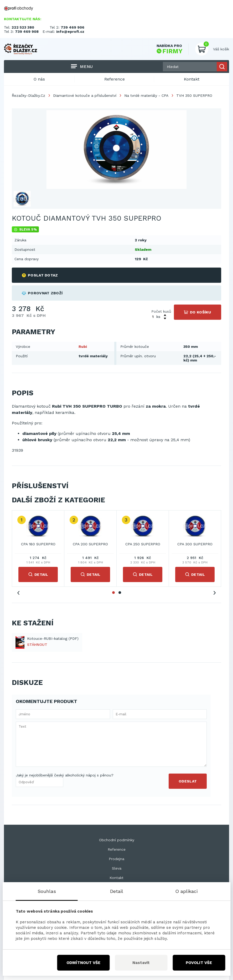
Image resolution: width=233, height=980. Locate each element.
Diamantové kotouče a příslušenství (85, 95)
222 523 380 (23, 27)
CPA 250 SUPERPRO (143, 544)
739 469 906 (73, 27)
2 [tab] (120, 593)
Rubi (83, 347)
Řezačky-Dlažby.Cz (29, 95)
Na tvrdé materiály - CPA (146, 95)
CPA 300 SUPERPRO (195, 544)
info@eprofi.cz (70, 31)
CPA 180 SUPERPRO (38, 544)
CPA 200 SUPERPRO (90, 544)
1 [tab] (113, 593)
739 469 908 (27, 31)
